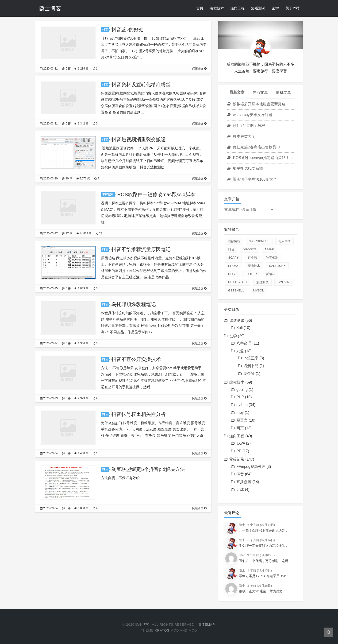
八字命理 (244, 343)
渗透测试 (258, 8)
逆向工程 (238, 8)
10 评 (67, 178)
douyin (283, 282)
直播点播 (244, 482)
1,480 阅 (81, 453)
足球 (240, 490)
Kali (240, 328)
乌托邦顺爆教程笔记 (134, 304)
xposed (250, 249)
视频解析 (234, 241)
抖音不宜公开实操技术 (136, 359)
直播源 (252, 258)
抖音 (106, 30)
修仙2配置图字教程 (246, 126)
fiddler (250, 274)
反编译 (271, 274)
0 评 (66, 69)
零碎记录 (109, 194)
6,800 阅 (81, 508)
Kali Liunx (277, 266)
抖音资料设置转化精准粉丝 (141, 84)
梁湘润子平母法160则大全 (252, 179)
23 (99, 233)
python (272, 258)
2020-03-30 (49, 178)
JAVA (241, 443)
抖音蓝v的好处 (128, 29)
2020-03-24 (49, 343)
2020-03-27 (49, 233)
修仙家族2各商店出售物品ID (254, 147)
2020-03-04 (49, 453)
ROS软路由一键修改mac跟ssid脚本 (156, 194)
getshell (236, 290)
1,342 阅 (81, 124)
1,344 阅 (81, 343)
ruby (240, 413)
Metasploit (238, 282)
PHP (240, 397)
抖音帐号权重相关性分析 (139, 414)
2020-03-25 (49, 288)
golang (242, 390)
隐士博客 (50, 8)
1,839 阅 (81, 288)
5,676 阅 (83, 178)
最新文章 (237, 92)
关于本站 (292, 8)
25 (96, 508)
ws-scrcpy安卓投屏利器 (250, 115)
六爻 (240, 351)
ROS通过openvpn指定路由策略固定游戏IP (261, 158)
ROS (231, 274)
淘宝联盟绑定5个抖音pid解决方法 (148, 469)
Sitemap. (207, 625)
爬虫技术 (254, 266)
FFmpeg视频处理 (251, 467)
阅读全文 (199, 69)
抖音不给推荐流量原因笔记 (141, 249)
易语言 (242, 420)
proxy (234, 266)
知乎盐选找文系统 (245, 169)
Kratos (162, 630)
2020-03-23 (49, 398)
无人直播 (284, 241)
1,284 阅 (81, 69)
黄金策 (249, 374)
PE (239, 451)
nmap (269, 249)
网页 (240, 428)
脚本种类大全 (241, 136)
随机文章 (284, 92)
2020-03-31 (49, 69)
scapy (233, 258)
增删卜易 (251, 366)
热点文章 (260, 92)
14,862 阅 (84, 233)
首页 (200, 8)
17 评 (67, 233)
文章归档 (232, 210)
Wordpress (259, 241)
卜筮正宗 (251, 358)
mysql (258, 290)
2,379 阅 (81, 398)
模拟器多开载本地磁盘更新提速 (256, 104)
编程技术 (217, 8)
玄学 (275, 8)
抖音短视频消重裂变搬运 (139, 139)
